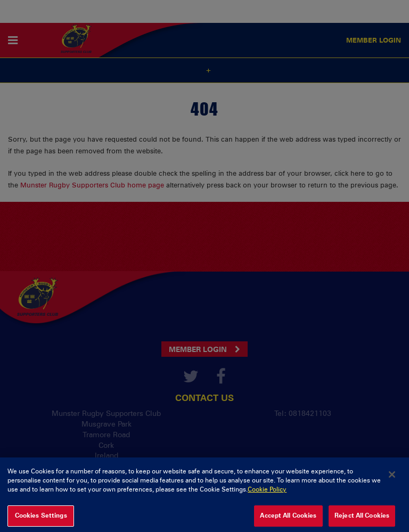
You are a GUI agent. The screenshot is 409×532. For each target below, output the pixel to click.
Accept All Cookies (288, 519)
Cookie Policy (267, 493)
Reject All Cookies (362, 519)
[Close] (392, 477)
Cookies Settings (41, 519)
